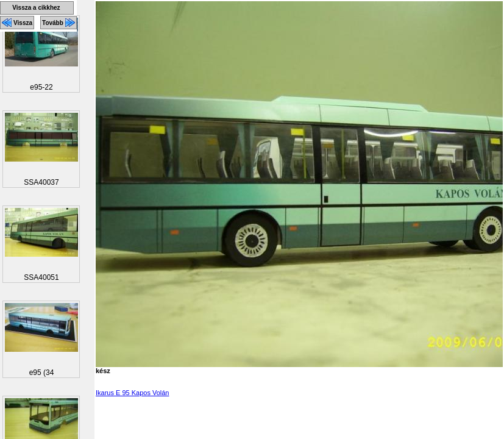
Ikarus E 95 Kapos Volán (132, 393)
